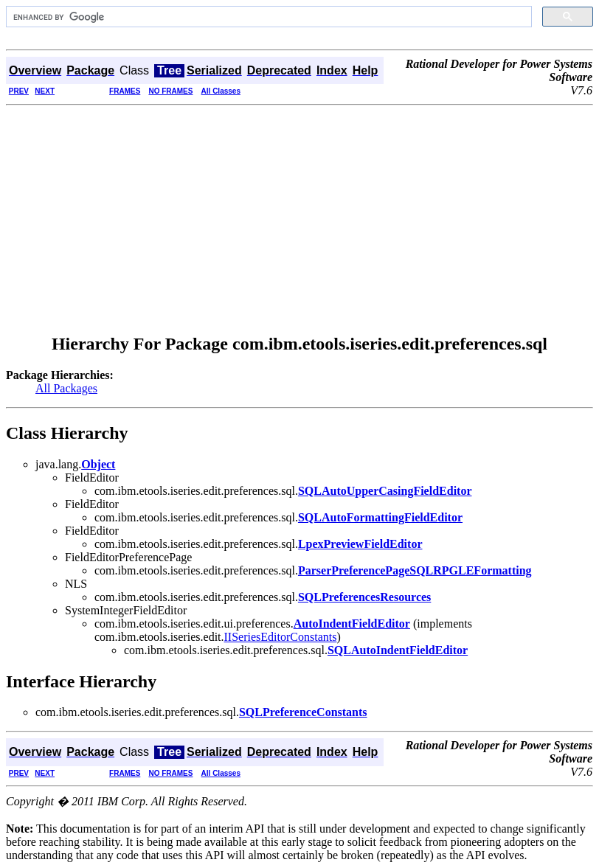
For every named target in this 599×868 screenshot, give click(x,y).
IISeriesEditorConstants (281, 637)
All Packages (66, 388)
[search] (267, 17)
